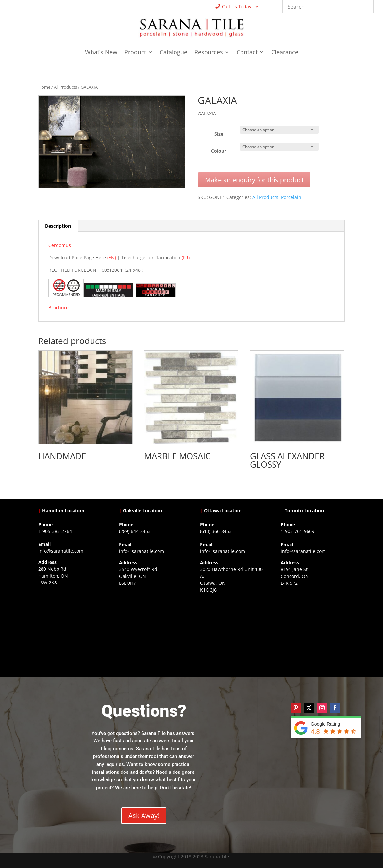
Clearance (285, 53)
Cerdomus (60, 245)
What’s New (101, 53)
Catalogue (174, 53)
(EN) (112, 258)
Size (219, 134)
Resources (209, 53)
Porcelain (291, 197)
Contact (247, 53)
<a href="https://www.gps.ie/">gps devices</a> (232, 634)
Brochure (59, 308)
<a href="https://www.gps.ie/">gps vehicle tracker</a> (313, 627)
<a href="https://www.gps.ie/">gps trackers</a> (70, 627)
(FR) (186, 258)
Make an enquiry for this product (254, 180)
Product (135, 53)
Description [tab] (58, 226)
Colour (219, 151)
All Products (66, 87)
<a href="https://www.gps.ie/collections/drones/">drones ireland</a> (151, 627)
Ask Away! (144, 816)
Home (44, 87)
